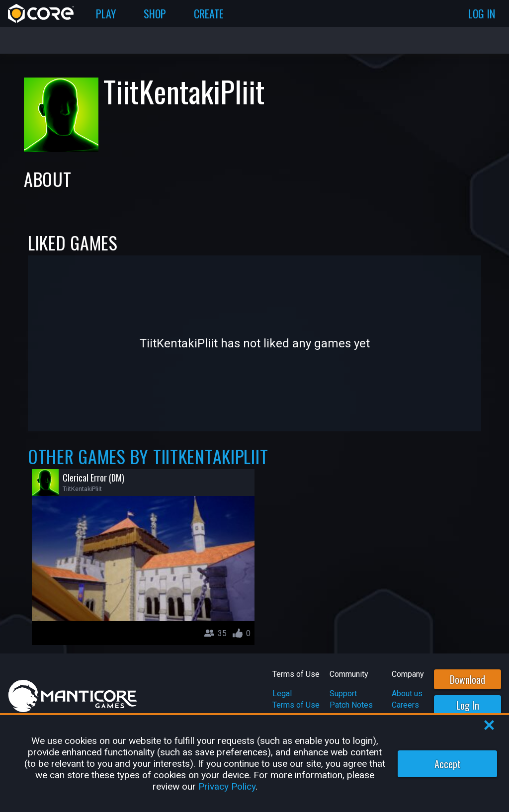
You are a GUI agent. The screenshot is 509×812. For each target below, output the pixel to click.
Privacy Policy (227, 786)
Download (467, 679)
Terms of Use (296, 705)
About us (407, 693)
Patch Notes (351, 705)
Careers (405, 705)
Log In (468, 705)
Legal (282, 693)
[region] (254, 764)
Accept (448, 764)
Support (343, 693)
